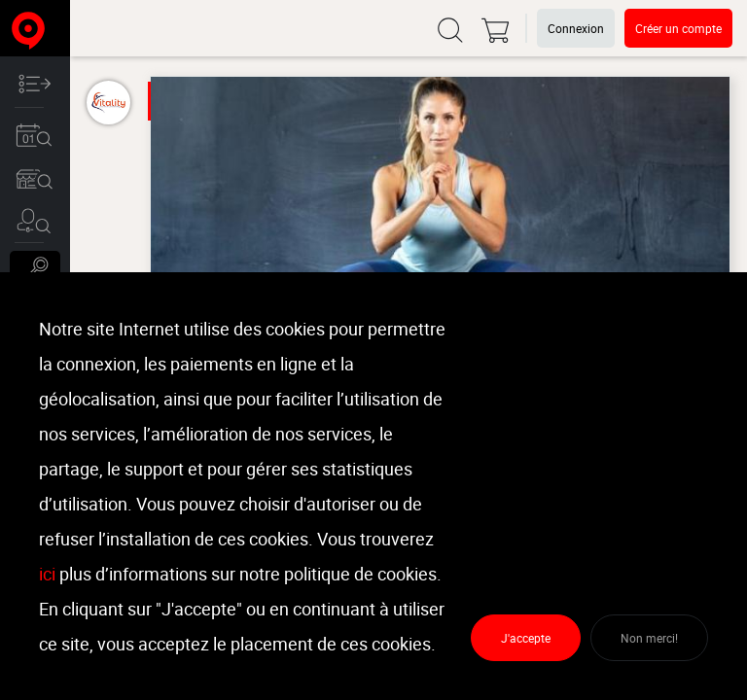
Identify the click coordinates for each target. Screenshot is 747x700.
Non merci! (649, 638)
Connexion (576, 28)
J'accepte (526, 638)
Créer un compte (678, 28)
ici (47, 574)
